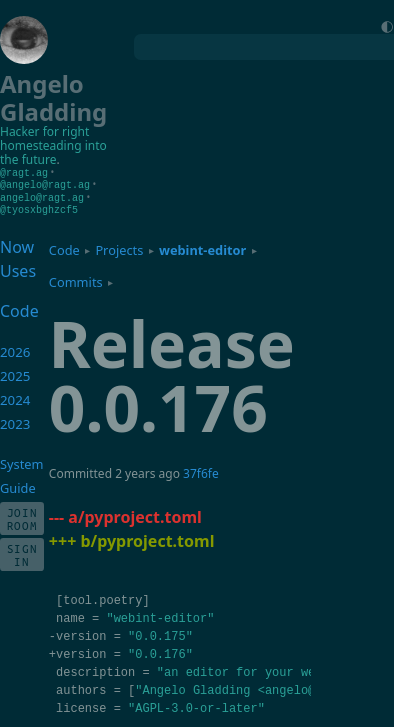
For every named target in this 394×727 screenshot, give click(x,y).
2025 (15, 373)
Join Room (22, 516)
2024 (15, 397)
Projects (119, 247)
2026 (15, 349)
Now (17, 244)
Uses (18, 268)
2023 (15, 421)
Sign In (22, 552)
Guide (18, 485)
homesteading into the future (53, 152)
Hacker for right (44, 131)
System (21, 461)
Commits (76, 279)
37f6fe (201, 470)
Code (64, 247)
